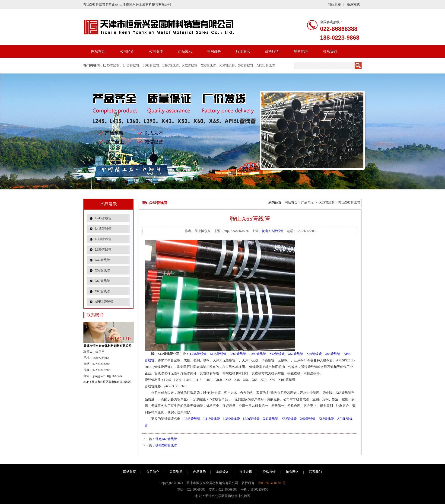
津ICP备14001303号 (272, 483)
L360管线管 (151, 65)
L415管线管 (131, 65)
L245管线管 (111, 65)
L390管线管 (171, 65)
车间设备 (214, 51)
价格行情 (272, 51)
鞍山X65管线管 (349, 203)
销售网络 (301, 51)
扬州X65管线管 (166, 445)
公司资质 (156, 51)
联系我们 (330, 51)
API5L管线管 (266, 65)
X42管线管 (190, 65)
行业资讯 (243, 51)
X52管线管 (208, 65)
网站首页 (98, 51)
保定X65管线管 (166, 439)
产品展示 (185, 51)
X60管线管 (227, 65)
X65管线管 (246, 65)
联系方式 (353, 5)
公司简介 (127, 51)
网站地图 (334, 5)
